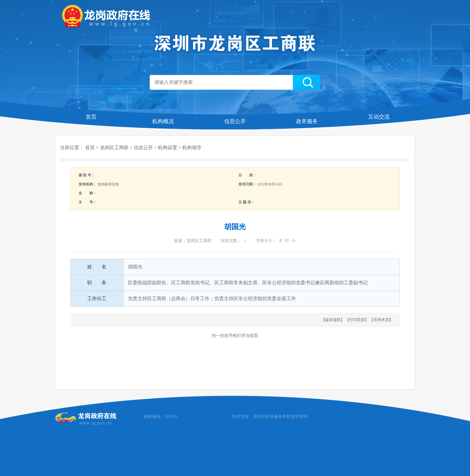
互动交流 (379, 117)
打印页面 (357, 320)
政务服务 (307, 121)
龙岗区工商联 (114, 148)
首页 (91, 117)
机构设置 (168, 148)
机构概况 (163, 121)
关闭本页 (381, 320)
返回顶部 (333, 320)
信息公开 (235, 121)
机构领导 (192, 148)
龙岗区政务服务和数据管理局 (280, 417)
